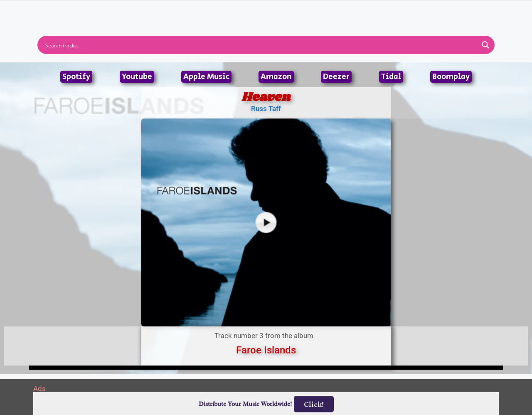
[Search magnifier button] (485, 45)
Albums (229, 12)
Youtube (137, 77)
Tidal (391, 77)
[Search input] (261, 45)
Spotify (76, 77)
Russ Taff (266, 109)
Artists (191, 12)
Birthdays (368, 12)
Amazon (276, 77)
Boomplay (451, 77)
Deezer (336, 77)
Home (155, 12)
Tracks (268, 12)
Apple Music (206, 77)
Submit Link (314, 12)
